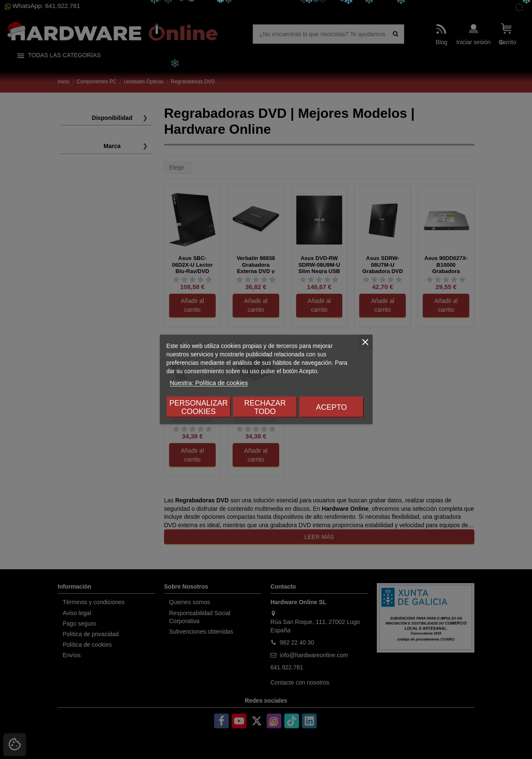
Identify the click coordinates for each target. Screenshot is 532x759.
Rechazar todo (265, 407)
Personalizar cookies (198, 407)
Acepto (331, 407)
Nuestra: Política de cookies (209, 383)
